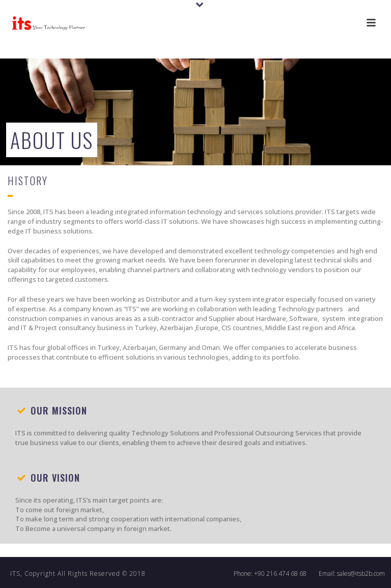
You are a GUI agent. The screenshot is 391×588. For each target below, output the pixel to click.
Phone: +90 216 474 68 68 (270, 574)
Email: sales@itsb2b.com (352, 574)
